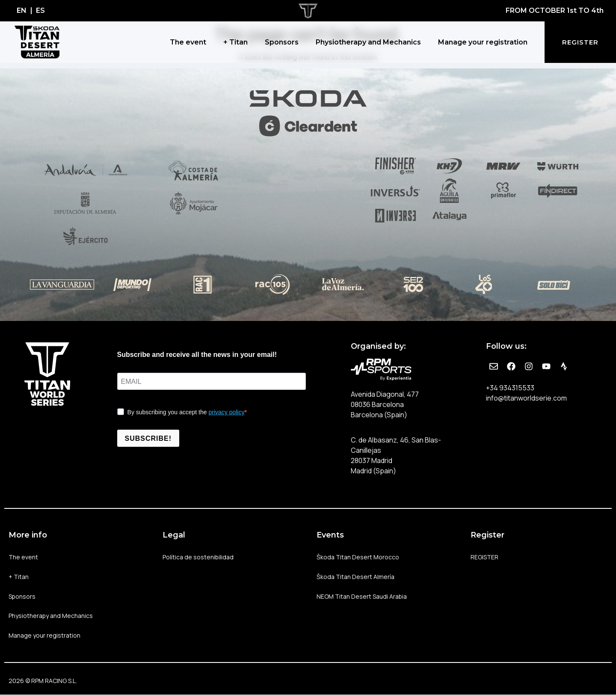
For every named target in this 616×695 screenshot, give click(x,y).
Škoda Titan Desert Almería (355, 577)
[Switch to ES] (40, 11)
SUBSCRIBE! (148, 438)
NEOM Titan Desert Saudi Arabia (362, 596)
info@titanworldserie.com (526, 398)
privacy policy (226, 412)
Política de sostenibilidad (198, 557)
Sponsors (282, 42)
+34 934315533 (510, 388)
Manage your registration (483, 42)
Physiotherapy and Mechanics (368, 42)
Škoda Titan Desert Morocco (358, 557)
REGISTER (484, 557)
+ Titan (235, 42)
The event (188, 42)
